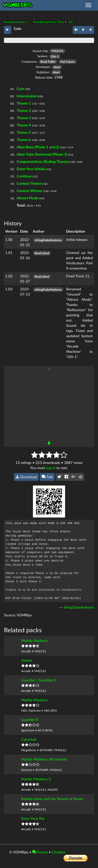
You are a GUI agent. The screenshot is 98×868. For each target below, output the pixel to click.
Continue (24, 176)
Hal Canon (67, 62)
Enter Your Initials (31, 169)
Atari (57, 67)
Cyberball (29, 739)
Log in (51, 468)
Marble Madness (34, 640)
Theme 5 (24, 132)
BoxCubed (42, 253)
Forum (40, 852)
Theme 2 (24, 110)
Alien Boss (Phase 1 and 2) (38, 147)
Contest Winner (30, 191)
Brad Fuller (48, 62)
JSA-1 (55, 56)
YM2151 (57, 51)
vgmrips (18, 5)
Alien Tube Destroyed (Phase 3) (42, 154)
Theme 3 (24, 118)
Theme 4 (24, 125)
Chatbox (59, 852)
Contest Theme (29, 183)
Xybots (27, 660)
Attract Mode (28, 198)
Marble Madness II (36, 779)
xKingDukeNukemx (48, 240)
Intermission (27, 96)
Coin (21, 89)
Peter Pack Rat (33, 818)
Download (26, 477)
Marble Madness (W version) (44, 759)
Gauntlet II (30, 720)
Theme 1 (24, 103)
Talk (47, 477)
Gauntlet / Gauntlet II (38, 680)
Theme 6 (24, 140)
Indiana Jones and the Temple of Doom (52, 799)
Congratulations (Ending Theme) (43, 161)
